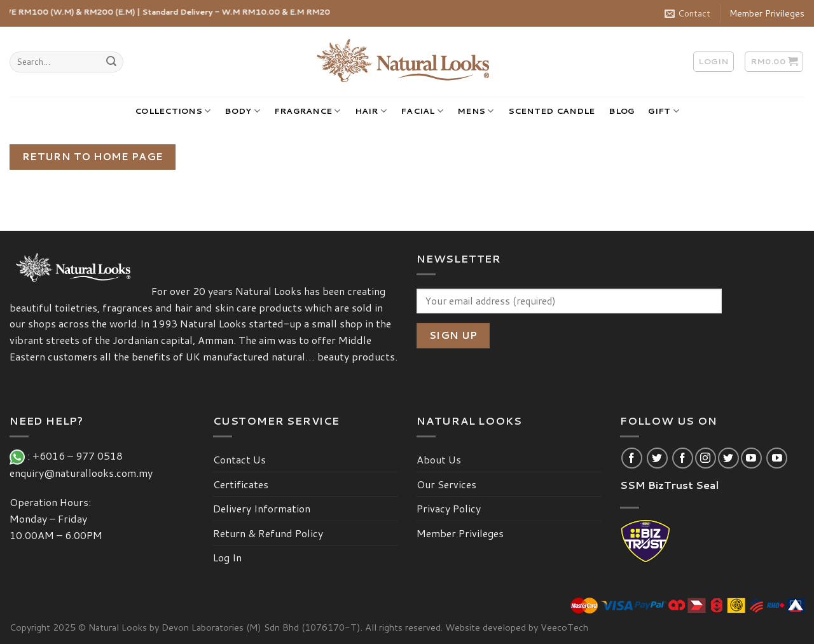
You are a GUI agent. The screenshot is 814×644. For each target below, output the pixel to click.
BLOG (621, 111)
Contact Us (239, 459)
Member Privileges (767, 13)
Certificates (241, 484)
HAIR (371, 111)
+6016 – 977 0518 (80, 456)
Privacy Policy (449, 508)
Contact (687, 13)
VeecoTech (564, 627)
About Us (439, 459)
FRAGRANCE (307, 111)
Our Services (446, 484)
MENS (475, 111)
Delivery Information (262, 508)
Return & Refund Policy (268, 533)
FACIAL (422, 111)
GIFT (663, 111)
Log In (227, 557)
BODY (242, 111)
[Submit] (111, 62)
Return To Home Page (93, 156)
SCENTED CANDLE (552, 111)
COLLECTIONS (173, 111)
